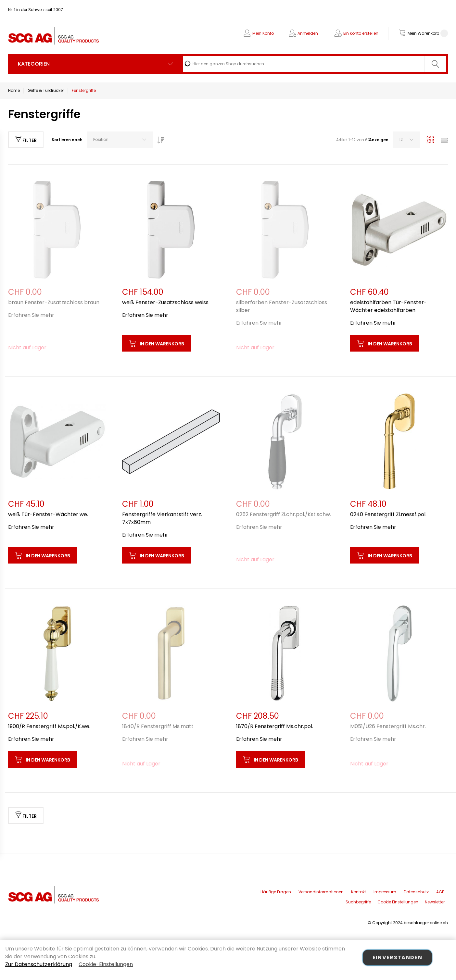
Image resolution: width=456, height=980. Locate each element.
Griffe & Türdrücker (46, 90)
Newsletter (435, 902)
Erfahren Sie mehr (31, 315)
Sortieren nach (67, 140)
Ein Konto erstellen (361, 33)
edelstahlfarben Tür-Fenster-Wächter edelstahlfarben (388, 306)
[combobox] (315, 64)
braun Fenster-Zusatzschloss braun (54, 302)
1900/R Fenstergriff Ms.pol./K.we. (49, 726)
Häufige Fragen (276, 892)
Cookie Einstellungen (398, 902)
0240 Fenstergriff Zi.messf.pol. (388, 514)
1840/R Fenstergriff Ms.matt (158, 726)
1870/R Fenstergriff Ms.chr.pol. (275, 726)
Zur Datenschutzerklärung (39, 964)
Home (14, 90)
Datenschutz (416, 892)
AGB (440, 892)
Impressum (385, 892)
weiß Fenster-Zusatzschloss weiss (165, 302)
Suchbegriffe (358, 902)
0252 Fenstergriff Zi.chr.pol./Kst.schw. (284, 514)
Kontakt (359, 892)
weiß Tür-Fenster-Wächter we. (48, 514)
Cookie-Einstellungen (106, 964)
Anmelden (308, 33)
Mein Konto (263, 33)
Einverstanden (398, 957)
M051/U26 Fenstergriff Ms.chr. (388, 726)
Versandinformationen (321, 892)
